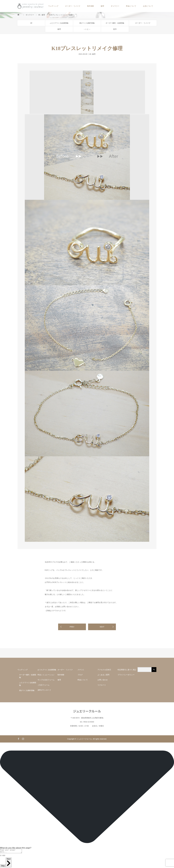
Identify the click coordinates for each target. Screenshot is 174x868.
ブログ (80, 675)
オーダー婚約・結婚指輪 (115, 23)
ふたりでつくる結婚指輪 (59, 23)
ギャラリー (115, 6)
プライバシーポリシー (126, 675)
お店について (148, 6)
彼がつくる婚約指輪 (87, 23)
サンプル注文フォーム (47, 680)
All (31, 23)
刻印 (115, 29)
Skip (3, 866)
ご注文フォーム (43, 685)
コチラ (54, 611)
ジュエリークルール (87, 711)
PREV (72, 627)
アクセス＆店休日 (104, 670)
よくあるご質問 (103, 675)
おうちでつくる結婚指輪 (47, 670)
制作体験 (91, 6)
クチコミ (81, 670)
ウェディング (53, 6)
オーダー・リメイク (73, 6)
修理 (102, 6)
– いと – (87, 29)
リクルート (102, 685)
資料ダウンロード (44, 690)
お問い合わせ (103, 680)
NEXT (102, 627)
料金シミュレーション (46, 675)
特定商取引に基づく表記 (127, 670)
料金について (131, 6)
